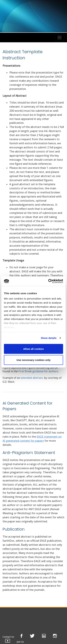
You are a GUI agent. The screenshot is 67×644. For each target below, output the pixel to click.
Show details (49, 338)
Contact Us (8, 637)
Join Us (20, 642)
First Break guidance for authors (38, 371)
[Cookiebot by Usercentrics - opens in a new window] (48, 281)
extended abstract (32, 378)
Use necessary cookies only (33, 360)
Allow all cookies (34, 349)
